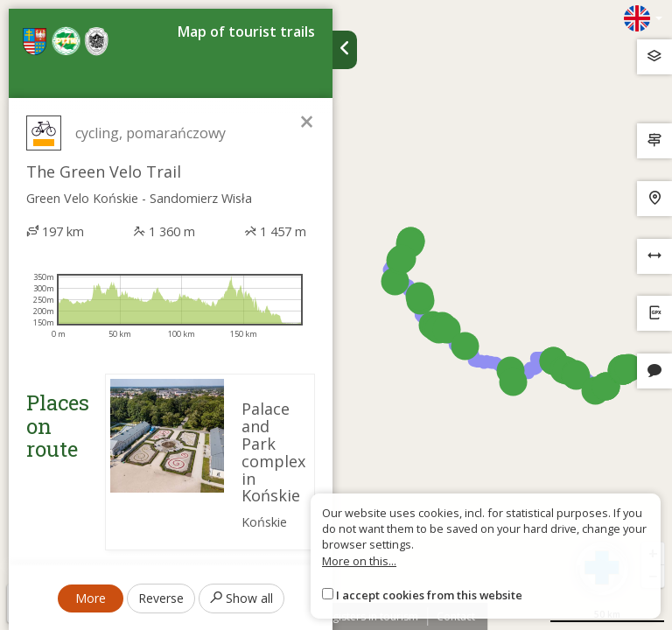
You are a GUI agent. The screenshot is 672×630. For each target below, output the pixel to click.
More (91, 598)
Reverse (161, 598)
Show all (241, 598)
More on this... (359, 561)
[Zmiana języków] (643, 18)
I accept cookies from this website (429, 595)
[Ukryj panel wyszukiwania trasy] (345, 50)
